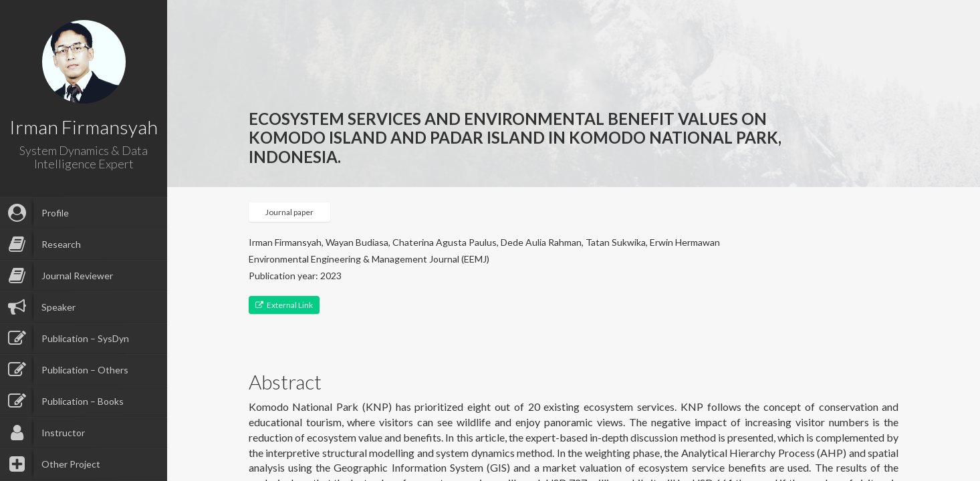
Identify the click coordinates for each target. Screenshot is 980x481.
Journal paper (289, 212)
